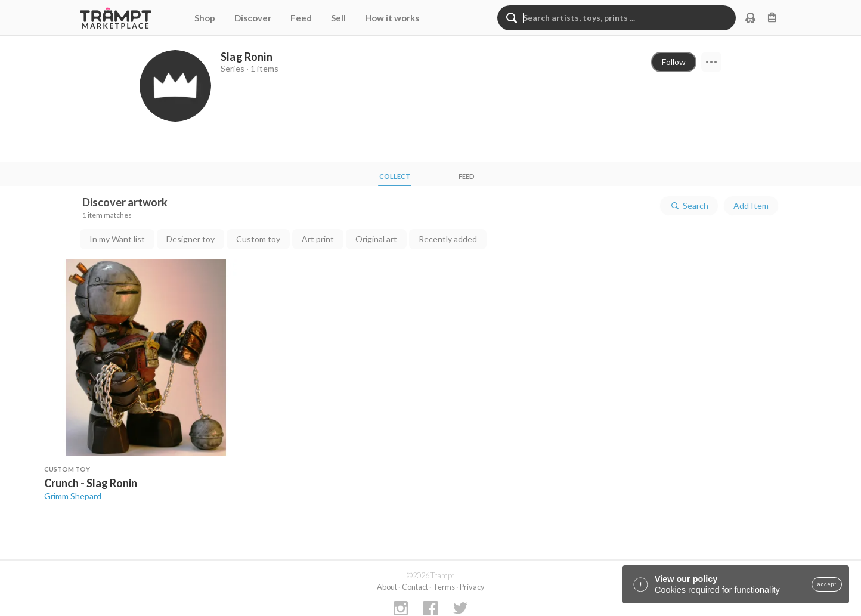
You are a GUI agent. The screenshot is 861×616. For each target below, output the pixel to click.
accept (827, 584)
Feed (301, 18)
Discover (253, 18)
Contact (415, 587)
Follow (674, 62)
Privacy (472, 587)
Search (689, 206)
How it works (392, 18)
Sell (338, 18)
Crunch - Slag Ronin (91, 483)
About (387, 587)
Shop (205, 18)
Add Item (751, 205)
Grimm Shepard (73, 496)
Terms (444, 587)
